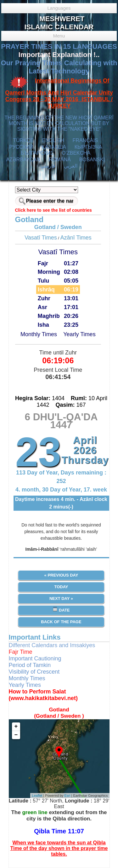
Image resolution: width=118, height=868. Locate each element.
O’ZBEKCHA (76, 153)
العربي (71, 166)
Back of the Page (61, 622)
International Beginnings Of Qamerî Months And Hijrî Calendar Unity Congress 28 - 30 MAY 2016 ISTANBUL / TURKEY (59, 93)
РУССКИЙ (21, 147)
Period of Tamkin (30, 665)
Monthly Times (39, 334)
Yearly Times (79, 334)
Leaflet (37, 796)
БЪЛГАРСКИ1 (37, 153)
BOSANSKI (92, 160)
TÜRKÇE (23, 140)
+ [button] (16, 727)
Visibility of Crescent (34, 672)
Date (61, 609)
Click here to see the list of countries (53, 210)
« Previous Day (61, 575)
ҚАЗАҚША (54, 147)
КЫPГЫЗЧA (88, 147)
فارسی (48, 166)
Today (61, 587)
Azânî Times (76, 238)
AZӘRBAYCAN (23, 160)
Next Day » (61, 598)
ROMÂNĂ (60, 160)
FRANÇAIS (85, 140)
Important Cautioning (35, 658)
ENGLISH (53, 140)
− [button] (16, 735)
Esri (67, 796)
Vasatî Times (41, 238)
